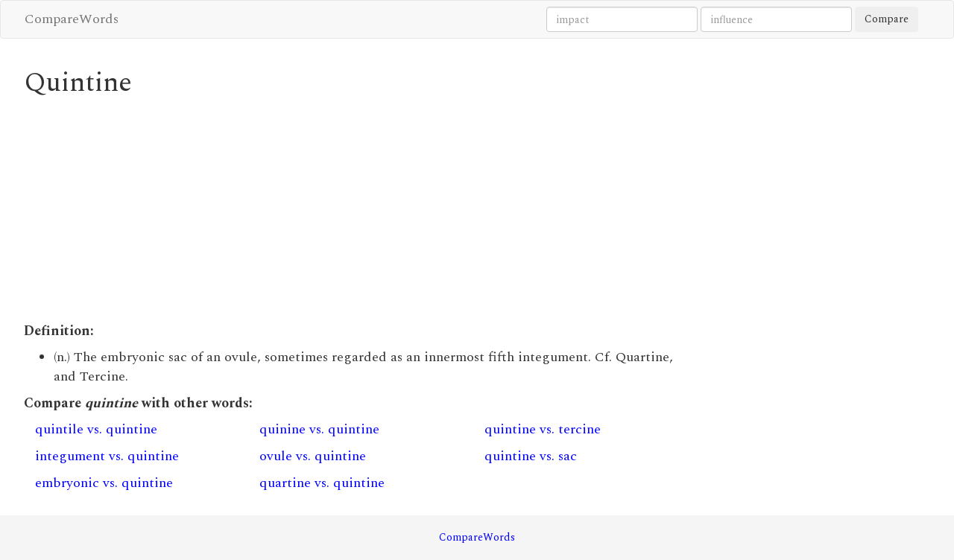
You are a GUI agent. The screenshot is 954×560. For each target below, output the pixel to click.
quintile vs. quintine (96, 429)
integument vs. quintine (107, 456)
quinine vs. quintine (319, 429)
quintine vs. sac (531, 456)
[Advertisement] (361, 210)
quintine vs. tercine (543, 429)
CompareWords (72, 19)
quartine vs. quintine (322, 483)
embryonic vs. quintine (104, 483)
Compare (887, 19)
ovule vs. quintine (313, 456)
